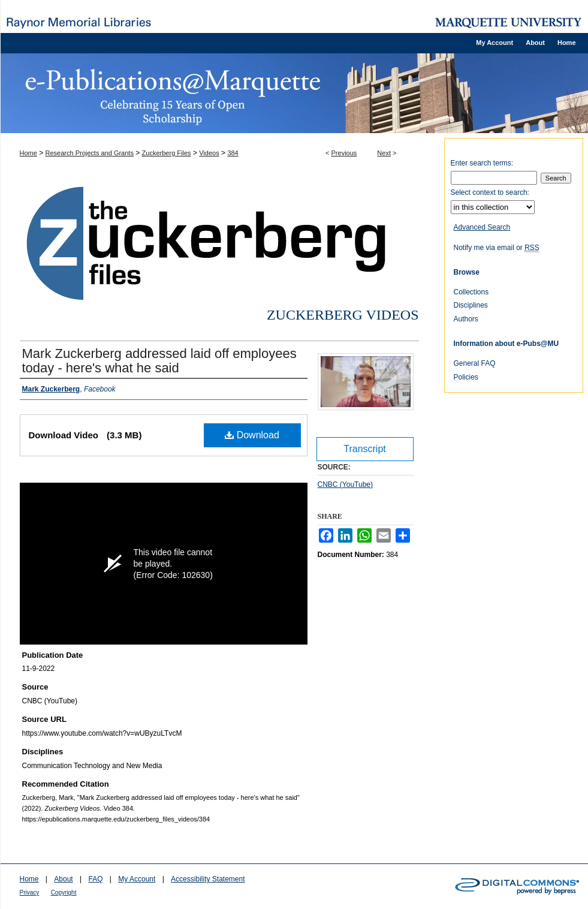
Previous (344, 153)
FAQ (95, 879)
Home (28, 153)
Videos (209, 153)
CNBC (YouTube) (345, 484)
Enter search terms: (482, 163)
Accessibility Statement (208, 879)
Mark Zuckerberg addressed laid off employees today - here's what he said (159, 361)
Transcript (365, 449)
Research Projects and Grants (90, 153)
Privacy (30, 893)
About (63, 879)
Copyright (64, 893)
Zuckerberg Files (167, 153)
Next (384, 153)
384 (233, 153)
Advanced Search (482, 227)
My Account (137, 879)
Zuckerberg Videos (343, 315)
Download (252, 435)
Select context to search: (490, 192)
